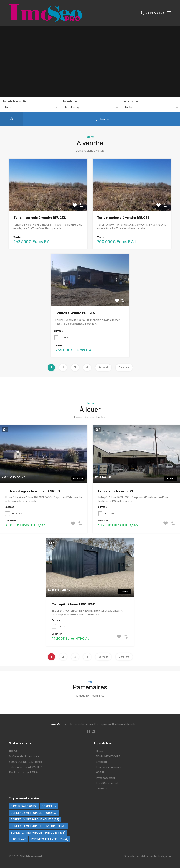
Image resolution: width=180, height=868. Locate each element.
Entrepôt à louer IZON (116, 491)
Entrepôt (102, 762)
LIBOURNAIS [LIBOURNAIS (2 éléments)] (18, 839)
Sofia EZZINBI (103, 477)
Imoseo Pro (53, 724)
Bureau (100, 751)
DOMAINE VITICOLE (108, 756)
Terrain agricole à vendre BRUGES (40, 218)
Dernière (124, 368)
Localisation (131, 101)
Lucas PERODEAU (59, 590)
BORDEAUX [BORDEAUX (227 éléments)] (49, 806)
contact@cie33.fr (27, 773)
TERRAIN (102, 789)
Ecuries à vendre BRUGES (75, 313)
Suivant (103, 368)
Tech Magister (162, 856)
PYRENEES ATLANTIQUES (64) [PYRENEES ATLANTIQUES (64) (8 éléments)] (49, 839)
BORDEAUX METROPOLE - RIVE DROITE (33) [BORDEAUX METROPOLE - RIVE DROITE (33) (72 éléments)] (39, 826)
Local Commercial (107, 783)
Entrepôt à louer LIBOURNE (74, 604)
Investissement (106, 778)
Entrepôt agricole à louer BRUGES (33, 491)
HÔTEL (100, 773)
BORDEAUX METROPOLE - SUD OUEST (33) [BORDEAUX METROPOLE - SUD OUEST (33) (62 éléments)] (38, 833)
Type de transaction (15, 101)
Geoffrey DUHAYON (14, 477)
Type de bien (70, 101)
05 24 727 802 (155, 13)
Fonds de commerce (108, 767)
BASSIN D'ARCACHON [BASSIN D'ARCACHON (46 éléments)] (24, 806)
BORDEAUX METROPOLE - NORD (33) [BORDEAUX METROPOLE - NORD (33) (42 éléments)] (34, 813)
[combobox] (30, 108)
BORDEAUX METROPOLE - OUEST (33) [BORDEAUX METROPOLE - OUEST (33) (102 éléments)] (35, 819)
